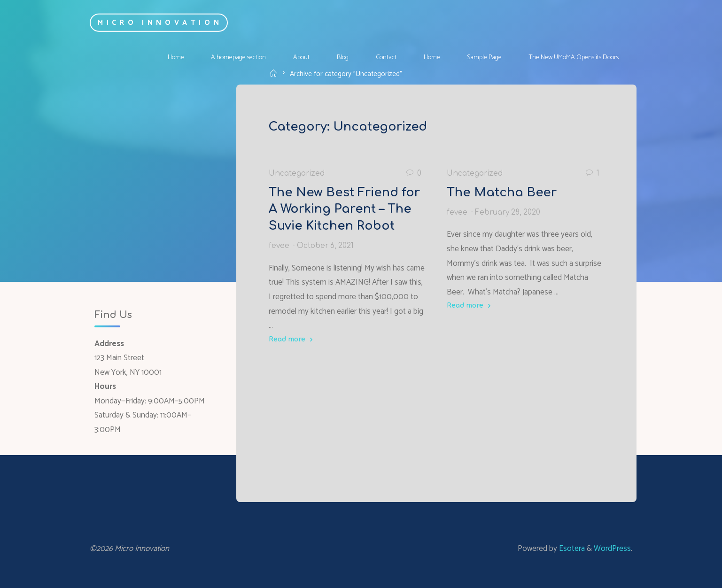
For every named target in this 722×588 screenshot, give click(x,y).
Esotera (571, 549)
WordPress (612, 549)
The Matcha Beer (502, 192)
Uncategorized (297, 173)
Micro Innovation (160, 22)
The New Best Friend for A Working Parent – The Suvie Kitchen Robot (344, 209)
